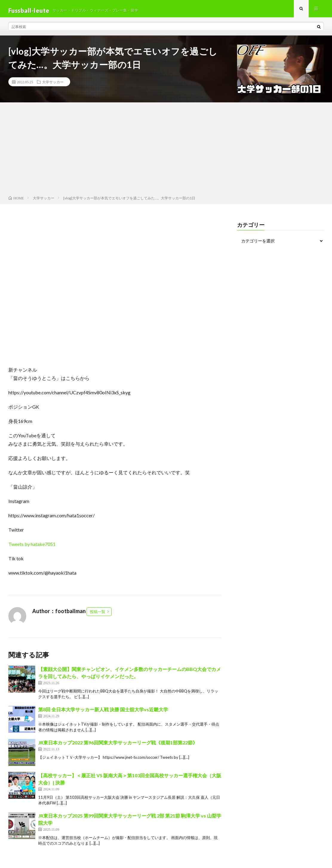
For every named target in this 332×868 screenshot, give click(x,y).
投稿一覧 (98, 615)
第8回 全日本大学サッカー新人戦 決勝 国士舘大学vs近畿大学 (103, 713)
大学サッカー (53, 85)
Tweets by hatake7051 (32, 548)
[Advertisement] (166, 153)
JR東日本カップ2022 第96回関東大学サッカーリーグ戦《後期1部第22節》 (118, 746)
